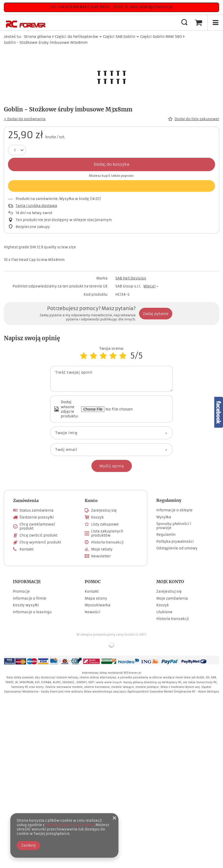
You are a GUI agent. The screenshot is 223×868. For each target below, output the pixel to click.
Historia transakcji (107, 542)
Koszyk (97, 518)
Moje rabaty (102, 549)
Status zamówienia (37, 511)
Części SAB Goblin (119, 37)
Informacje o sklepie (174, 510)
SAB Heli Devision (131, 278)
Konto (91, 501)
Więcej (149, 286)
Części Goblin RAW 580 (161, 37)
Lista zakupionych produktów (107, 533)
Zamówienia (26, 501)
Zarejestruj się (104, 511)
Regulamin (166, 535)
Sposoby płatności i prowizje (174, 526)
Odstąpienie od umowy (177, 548)
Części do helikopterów (76, 37)
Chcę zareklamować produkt (37, 526)
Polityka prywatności (175, 542)
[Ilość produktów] (15, 150)
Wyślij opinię (112, 466)
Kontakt (27, 549)
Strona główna (37, 37)
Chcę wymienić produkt (40, 542)
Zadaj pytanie (156, 314)
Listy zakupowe (105, 524)
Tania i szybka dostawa (36, 206)
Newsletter (101, 556)
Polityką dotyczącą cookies (70, 825)
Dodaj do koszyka (111, 164)
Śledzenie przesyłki (37, 518)
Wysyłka (164, 517)
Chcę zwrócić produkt (38, 536)
